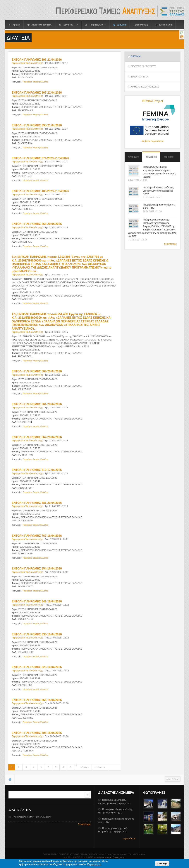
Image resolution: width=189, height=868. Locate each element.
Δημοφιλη (151, 155)
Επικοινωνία (164, 25)
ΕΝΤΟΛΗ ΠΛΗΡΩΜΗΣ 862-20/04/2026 (37, 437)
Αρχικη (135, 56)
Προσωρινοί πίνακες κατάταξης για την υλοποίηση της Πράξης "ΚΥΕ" (158, 191)
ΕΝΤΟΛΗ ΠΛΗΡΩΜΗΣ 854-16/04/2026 (37, 568)
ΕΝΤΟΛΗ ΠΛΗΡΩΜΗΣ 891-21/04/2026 (37, 60)
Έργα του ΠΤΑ (68, 25)
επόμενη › (84, 767)
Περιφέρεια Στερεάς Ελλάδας (35, 82)
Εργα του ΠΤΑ (139, 77)
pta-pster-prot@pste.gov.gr (112, 857)
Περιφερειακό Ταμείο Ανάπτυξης (27, 63)
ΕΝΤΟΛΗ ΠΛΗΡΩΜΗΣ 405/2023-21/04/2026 (40, 191)
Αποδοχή (162, 864)
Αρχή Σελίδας (173, 779)
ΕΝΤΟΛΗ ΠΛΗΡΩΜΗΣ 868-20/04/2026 (37, 224)
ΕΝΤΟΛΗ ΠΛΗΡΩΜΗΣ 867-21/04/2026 (37, 93)
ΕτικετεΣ (169, 157)
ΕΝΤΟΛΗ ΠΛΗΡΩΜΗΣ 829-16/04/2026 (37, 667)
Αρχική (14, 25)
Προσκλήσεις (141, 25)
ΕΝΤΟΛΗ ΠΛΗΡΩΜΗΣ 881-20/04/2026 (37, 503)
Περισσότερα (84, 824)
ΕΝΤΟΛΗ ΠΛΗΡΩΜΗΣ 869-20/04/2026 (37, 371)
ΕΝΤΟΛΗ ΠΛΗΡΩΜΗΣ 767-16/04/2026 (37, 536)
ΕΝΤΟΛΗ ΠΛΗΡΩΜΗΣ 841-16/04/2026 (37, 601)
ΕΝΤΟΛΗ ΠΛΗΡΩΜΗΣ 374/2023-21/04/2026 (40, 158)
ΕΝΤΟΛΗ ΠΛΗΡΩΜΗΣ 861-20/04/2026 (37, 404)
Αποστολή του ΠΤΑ (39, 25)
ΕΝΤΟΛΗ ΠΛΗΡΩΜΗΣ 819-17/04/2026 (37, 470)
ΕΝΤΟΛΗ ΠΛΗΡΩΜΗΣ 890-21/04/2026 (37, 125)
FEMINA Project (152, 101)
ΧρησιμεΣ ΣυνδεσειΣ (145, 87)
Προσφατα (133, 157)
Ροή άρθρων (96, 25)
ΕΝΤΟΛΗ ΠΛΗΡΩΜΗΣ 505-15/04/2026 (37, 733)
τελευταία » (100, 767)
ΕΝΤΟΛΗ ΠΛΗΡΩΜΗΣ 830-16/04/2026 (37, 634)
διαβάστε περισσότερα (152, 141)
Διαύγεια (120, 25)
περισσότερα (170, 244)
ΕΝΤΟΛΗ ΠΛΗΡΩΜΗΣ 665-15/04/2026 (37, 700)
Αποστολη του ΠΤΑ (143, 66)
